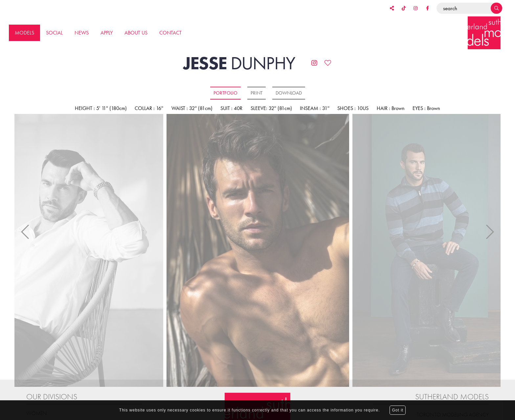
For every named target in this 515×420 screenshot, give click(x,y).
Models (24, 33)
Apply (107, 33)
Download (289, 93)
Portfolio (225, 93)
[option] (258, 251)
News (82, 33)
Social (54, 33)
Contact (170, 33)
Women (37, 395)
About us (136, 33)
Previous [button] (25, 223)
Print (257, 93)
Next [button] (490, 223)
